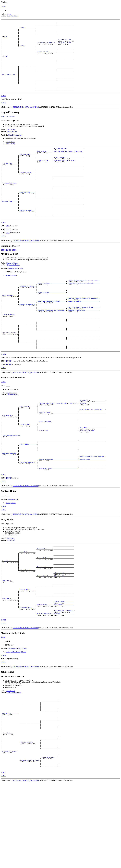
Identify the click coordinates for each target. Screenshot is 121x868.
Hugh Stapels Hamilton (12, 485)
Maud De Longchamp (15, 149)
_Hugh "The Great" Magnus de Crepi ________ (83, 341)
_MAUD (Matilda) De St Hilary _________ (68, 177)
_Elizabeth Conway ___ (27, 677)
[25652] (3, 278)
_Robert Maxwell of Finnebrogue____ (92, 454)
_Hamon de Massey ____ (10, 327)
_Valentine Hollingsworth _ (64, 680)
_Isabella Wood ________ (28, 472)
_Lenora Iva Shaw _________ (46, 58)
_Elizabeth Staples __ (10, 506)
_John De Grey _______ (44, 166)
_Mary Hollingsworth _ (44, 684)
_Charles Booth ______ (27, 655)
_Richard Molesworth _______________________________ (58, 514)
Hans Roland (11, 762)
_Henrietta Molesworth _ (28, 517)
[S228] (8, 254)
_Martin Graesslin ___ (49, 840)
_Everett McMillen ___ (66, 44)
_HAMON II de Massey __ (28, 316)
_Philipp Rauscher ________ (30, 822)
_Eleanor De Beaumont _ (28, 337)
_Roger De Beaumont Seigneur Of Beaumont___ (83, 330)
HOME (3, 117)
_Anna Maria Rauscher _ (10, 833)
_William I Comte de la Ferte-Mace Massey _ (83, 309)
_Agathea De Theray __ (10, 372)
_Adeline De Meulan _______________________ (83, 334)
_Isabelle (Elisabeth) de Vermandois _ (52, 345)
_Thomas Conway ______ (44, 673)
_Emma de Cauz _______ (10, 226)
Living (9, 14)
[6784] (3, 708)
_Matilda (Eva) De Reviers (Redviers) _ (68, 166)
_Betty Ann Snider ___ (10, 85)
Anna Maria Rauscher (14, 763)
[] (3, 113)
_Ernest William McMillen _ (46, 47)
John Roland (8, 811)
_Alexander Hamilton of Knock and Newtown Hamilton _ (58, 447)
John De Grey (11, 144)
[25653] (9, 278)
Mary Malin (7, 644)
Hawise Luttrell (13, 556)
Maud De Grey (10, 158)
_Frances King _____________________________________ (58, 479)
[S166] (8, 261)
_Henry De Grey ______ (27, 170)
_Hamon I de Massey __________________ (52, 312)
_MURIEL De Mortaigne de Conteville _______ (83, 312)
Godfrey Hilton (11, 559)
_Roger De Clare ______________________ (68, 174)
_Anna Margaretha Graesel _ (30, 843)
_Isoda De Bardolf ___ (27, 192)
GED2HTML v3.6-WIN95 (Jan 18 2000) (26, 121)
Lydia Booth (11, 597)
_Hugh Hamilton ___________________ (92, 443)
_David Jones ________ (44, 628)
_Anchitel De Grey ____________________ (68, 163)
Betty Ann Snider (13, 16)
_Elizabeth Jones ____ (27, 632)
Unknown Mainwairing (16, 297)
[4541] (3, 131)
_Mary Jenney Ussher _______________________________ (58, 524)
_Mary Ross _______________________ (92, 447)
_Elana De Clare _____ (44, 177)
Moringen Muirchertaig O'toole (16, 723)
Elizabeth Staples (13, 437)
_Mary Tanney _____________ (64, 673)
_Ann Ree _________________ (64, 684)
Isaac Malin (10, 595)
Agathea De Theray (13, 293)
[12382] (3, 424)
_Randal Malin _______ (44, 606)
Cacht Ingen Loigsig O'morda (18, 719)
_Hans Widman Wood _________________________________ (58, 468)
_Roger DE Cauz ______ (27, 215)
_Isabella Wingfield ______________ (92, 479)
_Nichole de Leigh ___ (27, 237)
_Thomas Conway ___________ (64, 670)
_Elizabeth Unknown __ (44, 617)
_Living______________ (27, 29)
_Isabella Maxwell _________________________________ (58, 458)
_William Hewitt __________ (64, 635)
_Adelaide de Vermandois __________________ (83, 345)
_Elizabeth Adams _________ (64, 639)
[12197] (3, 6)
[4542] (8, 131)
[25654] (14, 278)
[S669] (9, 403)
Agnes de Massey (11, 304)
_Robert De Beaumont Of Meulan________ (52, 334)
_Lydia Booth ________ (10, 666)
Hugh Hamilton (11, 435)
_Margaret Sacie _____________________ (52, 323)
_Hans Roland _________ (10, 787)
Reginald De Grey (10, 204)
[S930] (9, 535)
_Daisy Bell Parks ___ (66, 47)
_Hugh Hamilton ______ (10, 461)
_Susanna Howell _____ (44, 639)
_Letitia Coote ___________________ (92, 514)
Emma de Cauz (12, 146)
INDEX (3, 110)
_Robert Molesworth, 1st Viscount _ (92, 510)
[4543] (12, 131)
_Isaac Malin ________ (27, 610)
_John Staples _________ (28, 496)
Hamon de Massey (12, 291)
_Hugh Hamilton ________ (28, 450)
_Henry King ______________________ (92, 476)
